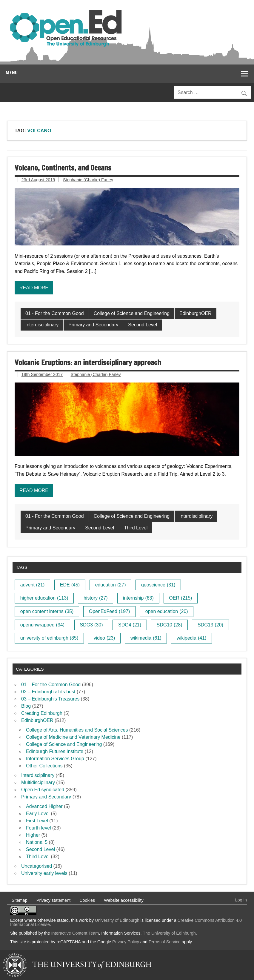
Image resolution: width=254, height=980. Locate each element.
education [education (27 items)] (111, 585)
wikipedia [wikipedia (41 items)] (191, 638)
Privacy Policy (126, 942)
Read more (34, 288)
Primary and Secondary (93, 325)
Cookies (87, 900)
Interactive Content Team (75, 933)
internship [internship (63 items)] (138, 598)
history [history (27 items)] (96, 598)
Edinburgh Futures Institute (55, 751)
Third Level (136, 528)
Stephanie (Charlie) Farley (88, 180)
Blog (26, 706)
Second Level (143, 325)
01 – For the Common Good (51, 685)
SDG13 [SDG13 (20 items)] (210, 625)
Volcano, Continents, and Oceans (63, 168)
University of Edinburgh (117, 920)
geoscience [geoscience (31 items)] (158, 585)
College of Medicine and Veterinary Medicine (73, 737)
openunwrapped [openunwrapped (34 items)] (42, 625)
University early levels (44, 873)
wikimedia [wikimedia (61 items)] (146, 638)
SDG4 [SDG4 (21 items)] (130, 625)
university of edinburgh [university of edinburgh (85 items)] (49, 638)
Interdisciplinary (42, 325)
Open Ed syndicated (43, 790)
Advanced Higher (44, 806)
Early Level (38, 814)
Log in (241, 900)
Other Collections (44, 766)
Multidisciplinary (38, 782)
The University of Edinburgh (169, 933)
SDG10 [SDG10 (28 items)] (170, 625)
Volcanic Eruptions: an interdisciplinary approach (88, 362)
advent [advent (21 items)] (33, 585)
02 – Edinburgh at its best (48, 692)
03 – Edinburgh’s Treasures (50, 699)
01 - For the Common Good (55, 313)
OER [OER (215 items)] (180, 598)
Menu (12, 73)
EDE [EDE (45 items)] (70, 585)
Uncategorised (37, 866)
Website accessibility (124, 900)
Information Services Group (55, 759)
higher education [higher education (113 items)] (44, 598)
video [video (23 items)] (104, 638)
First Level (37, 821)
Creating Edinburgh (42, 713)
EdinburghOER (195, 313)
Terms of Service (165, 942)
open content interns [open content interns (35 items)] (47, 611)
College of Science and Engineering (132, 313)
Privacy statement (53, 900)
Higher (33, 835)
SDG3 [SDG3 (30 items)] (91, 625)
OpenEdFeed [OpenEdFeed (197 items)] (110, 611)
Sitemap (20, 900)
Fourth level (39, 828)
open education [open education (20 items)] (167, 611)
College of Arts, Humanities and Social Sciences (77, 730)
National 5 (37, 842)
